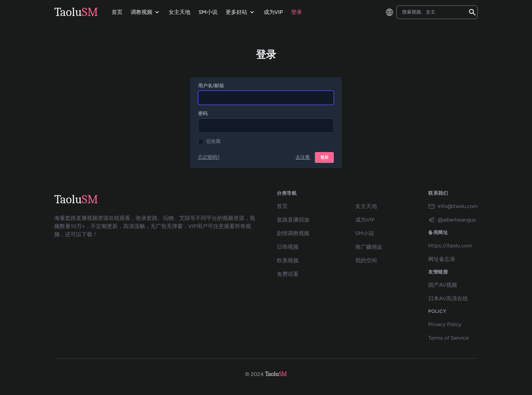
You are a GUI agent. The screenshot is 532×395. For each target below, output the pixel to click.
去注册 (303, 157)
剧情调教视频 (293, 233)
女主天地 (366, 206)
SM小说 (365, 233)
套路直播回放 (293, 220)
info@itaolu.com (453, 206)
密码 (203, 114)
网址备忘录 (442, 259)
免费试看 (288, 274)
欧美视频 (288, 260)
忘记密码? (209, 157)
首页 (282, 206)
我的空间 (366, 260)
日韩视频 (288, 247)
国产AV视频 (443, 285)
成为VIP (365, 220)
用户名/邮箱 (211, 86)
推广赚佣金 (369, 247)
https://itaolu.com (450, 246)
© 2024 (254, 374)
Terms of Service (449, 338)
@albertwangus (452, 220)
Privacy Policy (445, 324)
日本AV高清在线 (448, 298)
